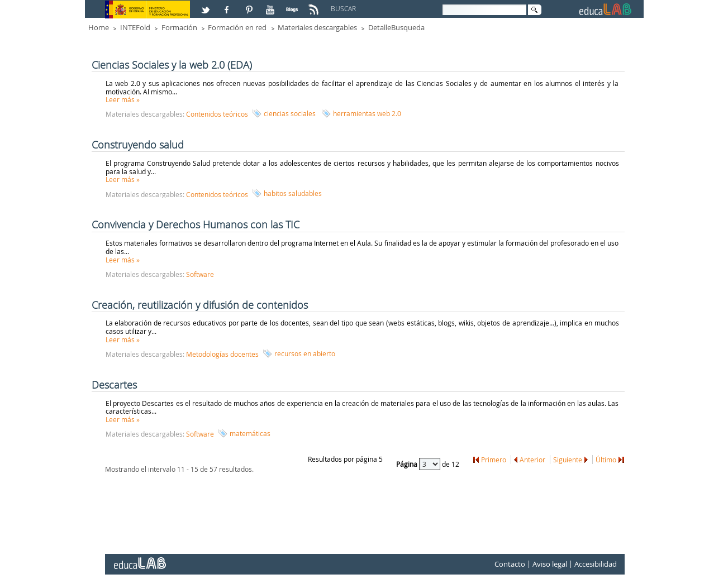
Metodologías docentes (222, 354)
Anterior (532, 460)
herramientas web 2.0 (367, 113)
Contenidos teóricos (217, 114)
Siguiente (568, 460)
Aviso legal (550, 564)
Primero (494, 460)
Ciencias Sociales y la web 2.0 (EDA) (172, 65)
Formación (179, 27)
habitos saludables (293, 193)
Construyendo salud (138, 145)
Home (99, 27)
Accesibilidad (596, 564)
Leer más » (123, 99)
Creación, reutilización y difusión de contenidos (200, 305)
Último (606, 460)
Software (200, 274)
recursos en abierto (305, 353)
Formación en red (237, 27)
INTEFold (135, 27)
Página (408, 464)
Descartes (114, 385)
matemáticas (250, 433)
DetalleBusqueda (396, 27)
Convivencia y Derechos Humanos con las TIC (196, 224)
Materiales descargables (317, 27)
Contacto (510, 564)
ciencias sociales (290, 113)
